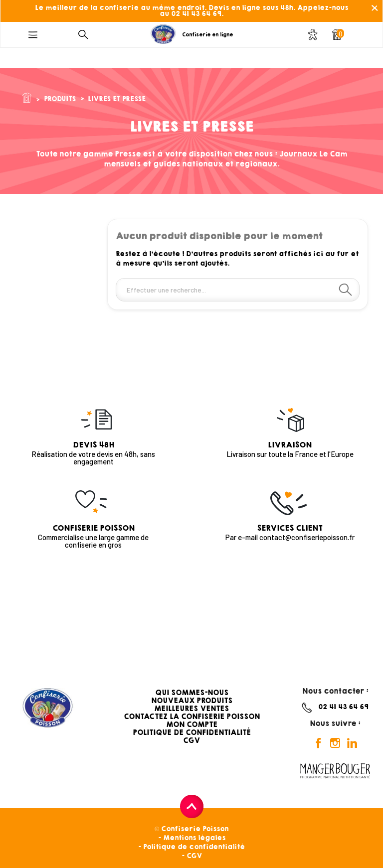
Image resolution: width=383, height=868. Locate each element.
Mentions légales (194, 838)
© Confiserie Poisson (191, 829)
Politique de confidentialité (194, 847)
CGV (191, 740)
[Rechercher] (238, 290)
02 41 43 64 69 (343, 707)
